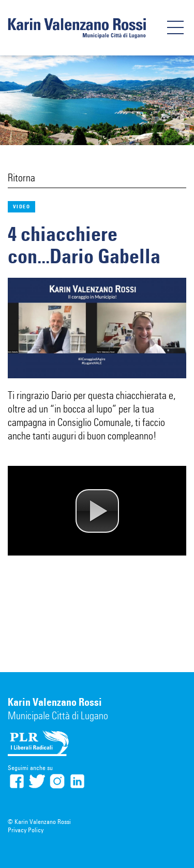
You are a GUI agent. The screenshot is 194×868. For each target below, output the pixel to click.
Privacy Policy (26, 830)
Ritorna (21, 178)
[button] (97, 511)
